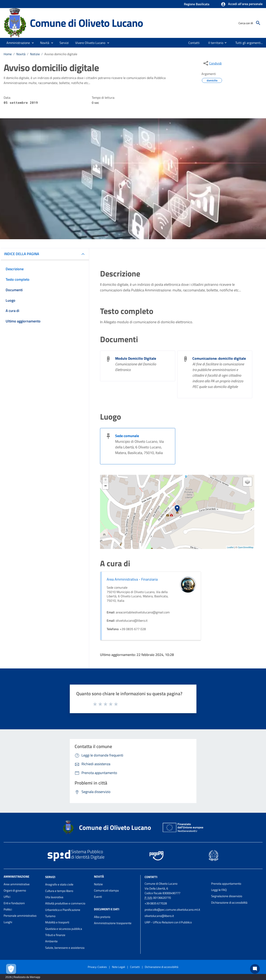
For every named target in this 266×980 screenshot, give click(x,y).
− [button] (106, 486)
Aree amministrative (17, 884)
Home (8, 54)
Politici (8, 909)
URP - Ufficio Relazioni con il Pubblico (168, 922)
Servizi (50, 877)
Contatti (151, 877)
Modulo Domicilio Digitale (136, 358)
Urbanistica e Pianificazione (63, 910)
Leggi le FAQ (219, 890)
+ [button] (106, 480)
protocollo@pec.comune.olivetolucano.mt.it (172, 910)
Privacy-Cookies (97, 967)
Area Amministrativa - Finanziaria (132, 579)
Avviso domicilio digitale (61, 54)
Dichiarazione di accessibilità (229, 903)
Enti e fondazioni (14, 903)
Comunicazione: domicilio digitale (219, 358)
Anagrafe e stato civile (59, 884)
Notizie (35, 54)
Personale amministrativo (20, 916)
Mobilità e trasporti (57, 922)
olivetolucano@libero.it (159, 916)
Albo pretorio (102, 917)
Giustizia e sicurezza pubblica (64, 929)
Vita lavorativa (54, 897)
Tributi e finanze (55, 935)
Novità (21, 54)
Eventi (98, 897)
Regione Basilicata (197, 4)
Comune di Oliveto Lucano (86, 23)
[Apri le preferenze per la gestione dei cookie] (11, 969)
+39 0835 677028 (156, 903)
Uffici (7, 897)
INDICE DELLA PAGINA (22, 254)
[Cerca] (258, 23)
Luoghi (8, 922)
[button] (242, 4)
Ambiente (51, 941)
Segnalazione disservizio (227, 896)
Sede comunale (127, 436)
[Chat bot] (255, 969)
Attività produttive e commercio (65, 903)
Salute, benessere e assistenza (65, 948)
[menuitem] (194, 43)
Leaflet (230, 547)
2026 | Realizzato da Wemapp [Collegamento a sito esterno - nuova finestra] (23, 977)
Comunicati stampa (106, 890)
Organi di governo (15, 890)
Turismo (50, 916)
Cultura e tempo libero (59, 891)
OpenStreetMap (246, 547)
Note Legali (118, 967)
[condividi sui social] (212, 63)
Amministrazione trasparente (113, 923)
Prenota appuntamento (226, 884)
